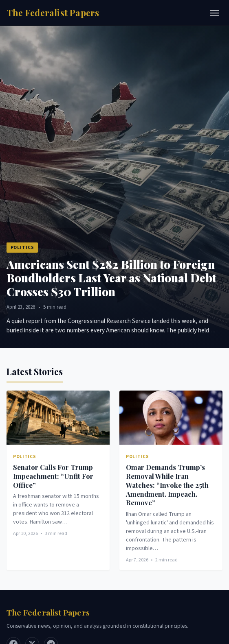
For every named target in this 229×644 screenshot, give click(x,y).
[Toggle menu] (215, 13)
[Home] (53, 13)
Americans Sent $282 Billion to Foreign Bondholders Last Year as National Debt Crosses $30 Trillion (111, 278)
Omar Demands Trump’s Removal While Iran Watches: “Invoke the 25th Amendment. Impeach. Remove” (167, 485)
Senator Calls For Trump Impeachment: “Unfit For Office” (53, 476)
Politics (22, 248)
